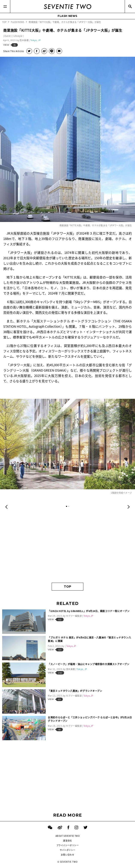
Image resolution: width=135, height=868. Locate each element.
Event (8, 36)
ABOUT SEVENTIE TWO (67, 836)
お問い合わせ (67, 855)
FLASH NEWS (67, 16)
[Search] (130, 6)
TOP (67, 587)
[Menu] (5, 6)
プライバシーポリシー (67, 845)
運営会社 (67, 840)
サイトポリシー (68, 850)
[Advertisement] (67, 546)
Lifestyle (18, 36)
